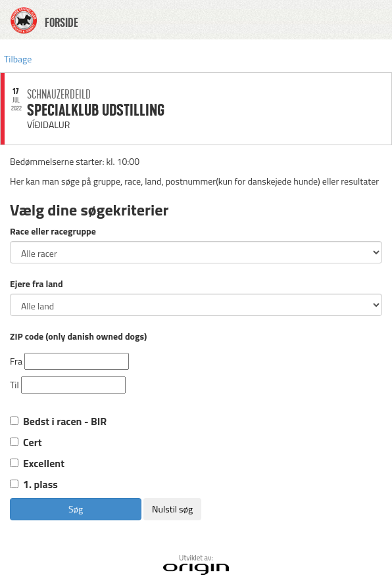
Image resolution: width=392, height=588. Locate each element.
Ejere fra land (37, 284)
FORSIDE (61, 23)
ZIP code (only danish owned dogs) (78, 336)
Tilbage (18, 59)
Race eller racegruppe (53, 231)
